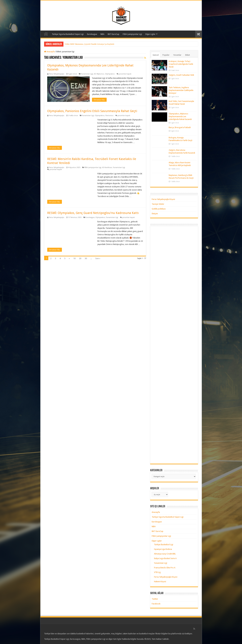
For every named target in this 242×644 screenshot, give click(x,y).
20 (80, 258)
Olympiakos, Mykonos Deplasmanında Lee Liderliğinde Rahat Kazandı (180, 116)
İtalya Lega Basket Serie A (165, 558)
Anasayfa (46, 34)
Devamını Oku (99, 100)
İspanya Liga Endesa (163, 549)
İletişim (155, 214)
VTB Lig (157, 572)
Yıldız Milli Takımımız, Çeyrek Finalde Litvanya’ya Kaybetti (89, 44)
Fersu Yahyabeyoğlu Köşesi (163, 199)
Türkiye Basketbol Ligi (164, 545)
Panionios (109, 116)
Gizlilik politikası (159, 209)
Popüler (166, 55)
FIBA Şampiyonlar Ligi (132, 34)
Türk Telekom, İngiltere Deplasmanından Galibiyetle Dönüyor (181, 90)
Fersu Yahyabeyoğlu (57, 74)
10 (74, 258)
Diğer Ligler (150, 34)
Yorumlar (177, 55)
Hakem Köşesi (160, 581)
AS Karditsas (107, 167)
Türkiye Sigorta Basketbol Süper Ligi (68, 34)
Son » (98, 258)
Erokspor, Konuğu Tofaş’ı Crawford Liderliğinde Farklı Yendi (181, 64)
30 (86, 258)
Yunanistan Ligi (87, 74)
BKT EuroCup (114, 34)
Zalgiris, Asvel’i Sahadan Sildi (181, 75)
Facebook (156, 604)
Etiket (188, 55)
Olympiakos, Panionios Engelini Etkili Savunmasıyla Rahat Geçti (92, 111)
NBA (102, 34)
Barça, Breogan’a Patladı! (180, 127)
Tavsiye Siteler (158, 204)
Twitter (155, 599)
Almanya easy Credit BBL (165, 554)
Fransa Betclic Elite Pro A (165, 568)
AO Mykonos (99, 74)
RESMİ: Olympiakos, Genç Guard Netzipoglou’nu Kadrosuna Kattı (93, 213)
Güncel (156, 55)
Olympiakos (110, 74)
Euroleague (92, 34)
